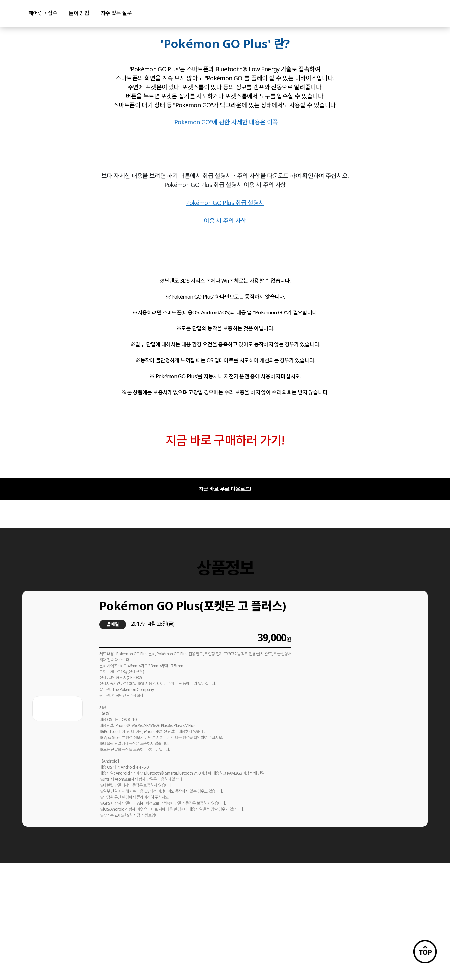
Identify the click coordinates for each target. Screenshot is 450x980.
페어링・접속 (43, 13)
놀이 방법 (79, 13)
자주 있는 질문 (116, 13)
